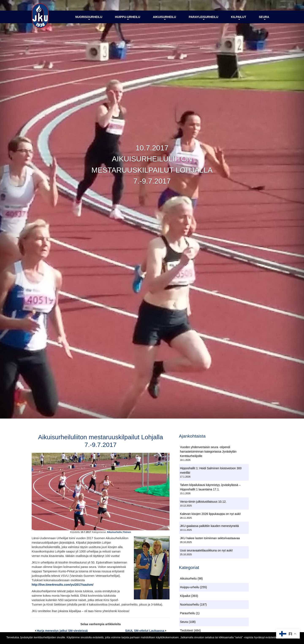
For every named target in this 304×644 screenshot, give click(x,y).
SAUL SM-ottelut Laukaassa (145, 631)
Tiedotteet (187, 630)
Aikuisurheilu (164, 18)
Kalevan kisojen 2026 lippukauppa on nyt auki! (210, 514)
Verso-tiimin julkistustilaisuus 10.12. (203, 502)
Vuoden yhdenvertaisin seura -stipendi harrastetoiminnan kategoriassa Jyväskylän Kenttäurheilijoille (208, 452)
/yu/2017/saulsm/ (82, 585)
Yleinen (127, 532)
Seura (264, 18)
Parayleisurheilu (204, 18)
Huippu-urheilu (128, 18)
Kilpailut (239, 18)
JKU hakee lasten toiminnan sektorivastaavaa (210, 538)
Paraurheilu (188, 613)
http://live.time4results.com (51, 585)
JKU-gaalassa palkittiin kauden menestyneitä (210, 526)
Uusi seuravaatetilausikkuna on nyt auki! (206, 550)
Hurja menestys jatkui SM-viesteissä (62, 631)
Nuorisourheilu (89, 18)
